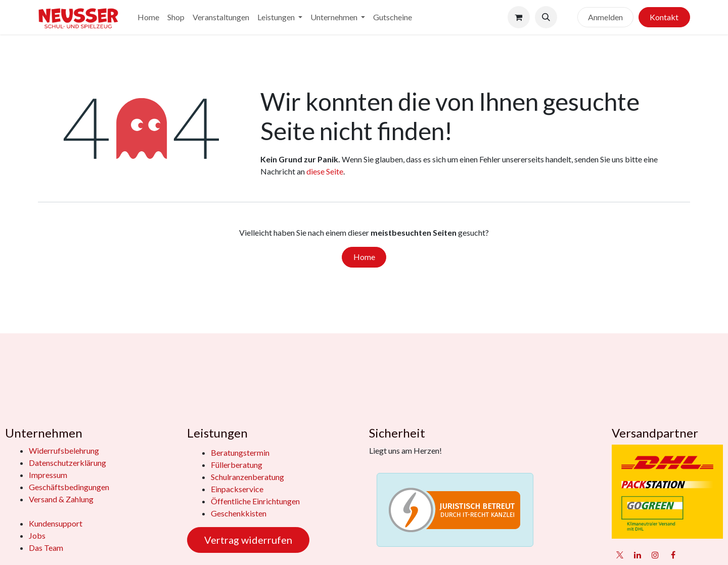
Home (364, 257)
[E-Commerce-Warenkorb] (519, 17)
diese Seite (325, 171)
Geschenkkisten (239, 513)
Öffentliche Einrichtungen (255, 501)
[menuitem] (148, 17)
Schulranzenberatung (247, 477)
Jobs (37, 535)
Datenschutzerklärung (67, 463)
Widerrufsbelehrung (64, 450)
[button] (546, 17)
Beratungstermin (240, 452)
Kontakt (664, 17)
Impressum (48, 475)
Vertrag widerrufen (248, 540)
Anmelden (605, 17)
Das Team (46, 548)
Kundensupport (56, 523)
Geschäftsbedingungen (69, 487)
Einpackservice (237, 489)
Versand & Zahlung (61, 499)
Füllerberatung (237, 465)
